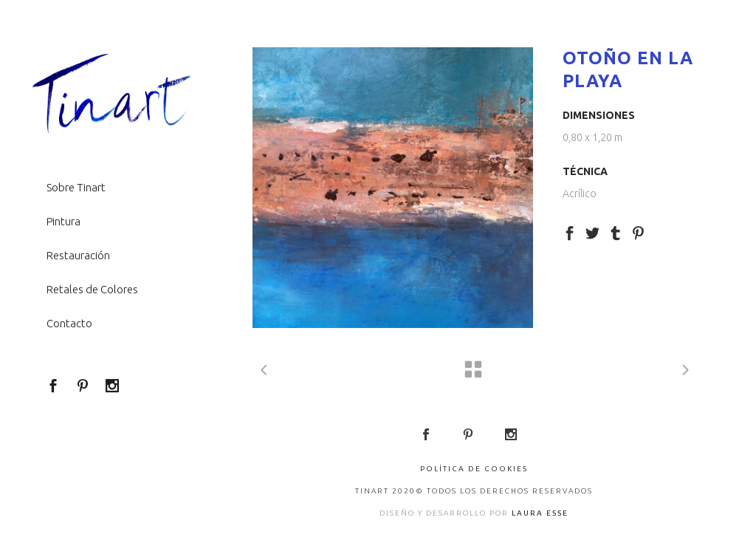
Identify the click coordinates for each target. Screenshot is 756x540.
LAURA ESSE (540, 513)
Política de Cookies (474, 469)
